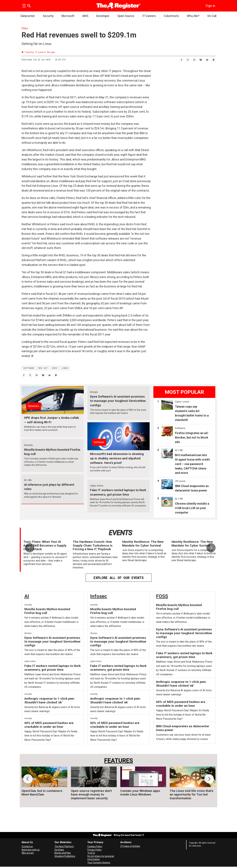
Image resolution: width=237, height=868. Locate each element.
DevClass (59, 850)
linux (65, 368)
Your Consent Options (99, 863)
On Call (212, 16)
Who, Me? (193, 16)
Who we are (28, 853)
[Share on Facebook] (181, 59)
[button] (211, 548)
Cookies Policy (95, 846)
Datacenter (28, 16)
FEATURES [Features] (119, 761)
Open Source (126, 16)
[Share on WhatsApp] (213, 59)
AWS (85, 16)
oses (55, 368)
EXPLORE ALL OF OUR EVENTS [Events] (119, 578)
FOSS (162, 596)
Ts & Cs (91, 853)
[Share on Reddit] (207, 59)
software (29, 368)
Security (48, 16)
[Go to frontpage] (119, 6)
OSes (25, 28)
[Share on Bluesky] (201, 59)
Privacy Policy (94, 850)
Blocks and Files (63, 853)
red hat (43, 368)
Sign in (210, 6)
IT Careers (149, 16)
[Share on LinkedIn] (194, 59)
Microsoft (68, 16)
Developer (103, 16)
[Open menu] (24, 6)
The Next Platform (64, 846)
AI (27, 596)
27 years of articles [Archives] (130, 846)
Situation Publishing (65, 856)
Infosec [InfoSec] (99, 596)
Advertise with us (31, 850)
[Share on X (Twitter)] (188, 59)
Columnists (171, 16)
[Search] (29, 6)
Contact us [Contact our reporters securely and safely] (27, 846)
